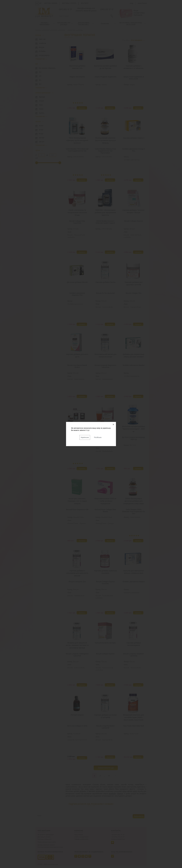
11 (109, 776)
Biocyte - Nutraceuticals (104, 307)
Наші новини (79, 835)
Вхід (132, 3)
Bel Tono (133, 445)
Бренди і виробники (45, 24)
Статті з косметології (81, 837)
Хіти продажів (137, 40)
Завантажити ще (106, 768)
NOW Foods (134, 734)
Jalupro (104, 85)
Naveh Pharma (79, 85)
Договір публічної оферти (46, 845)
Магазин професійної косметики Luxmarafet (50, 30)
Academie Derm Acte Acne (77, 740)
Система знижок (51, 3)
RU (40, 3)
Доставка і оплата (69, 3)
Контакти (85, 3)
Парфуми (105, 24)
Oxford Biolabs (79, 157)
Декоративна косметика (84, 24)
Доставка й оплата (44, 837)
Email (39, 816)
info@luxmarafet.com (118, 839)
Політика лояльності (45, 839)
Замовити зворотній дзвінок (86, 11)
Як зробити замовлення (46, 835)
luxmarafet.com (53, 864)
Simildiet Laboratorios (132, 160)
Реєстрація (142, 3)
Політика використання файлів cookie (50, 847)
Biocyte (76, 229)
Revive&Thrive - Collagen (105, 523)
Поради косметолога (81, 839)
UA (37, 3)
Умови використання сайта (47, 842)
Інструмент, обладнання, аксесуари (131, 24)
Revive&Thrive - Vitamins (77, 523)
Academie (77, 734)
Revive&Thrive (79, 517)
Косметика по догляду (64, 24)
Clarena (120, 794)
